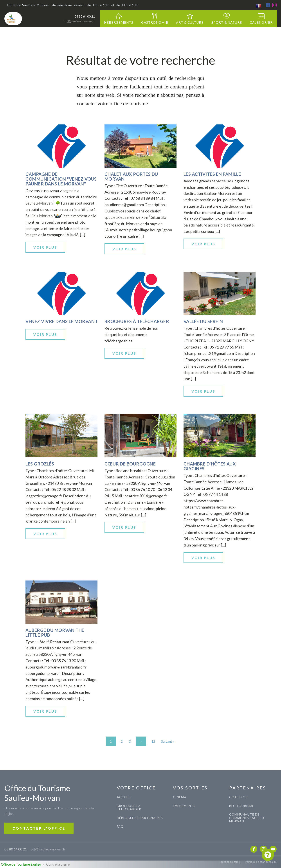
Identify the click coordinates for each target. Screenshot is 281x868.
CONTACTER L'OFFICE (39, 828)
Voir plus (45, 247)
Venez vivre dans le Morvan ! (61, 321)
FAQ (120, 826)
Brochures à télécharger (137, 321)
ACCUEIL (124, 797)
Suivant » (168, 741)
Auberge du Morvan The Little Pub (55, 633)
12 (153, 741)
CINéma (180, 797)
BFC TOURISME (242, 806)
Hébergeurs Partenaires (140, 818)
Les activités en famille (212, 174)
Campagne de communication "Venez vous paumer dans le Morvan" (61, 179)
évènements (184, 806)
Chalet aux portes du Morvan (131, 176)
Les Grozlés (40, 464)
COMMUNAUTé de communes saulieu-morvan (247, 818)
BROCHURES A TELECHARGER (129, 808)
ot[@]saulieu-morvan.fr (79, 21)
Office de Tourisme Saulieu (21, 864)
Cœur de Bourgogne (130, 464)
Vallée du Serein (203, 321)
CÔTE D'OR (239, 797)
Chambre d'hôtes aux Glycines (210, 466)
